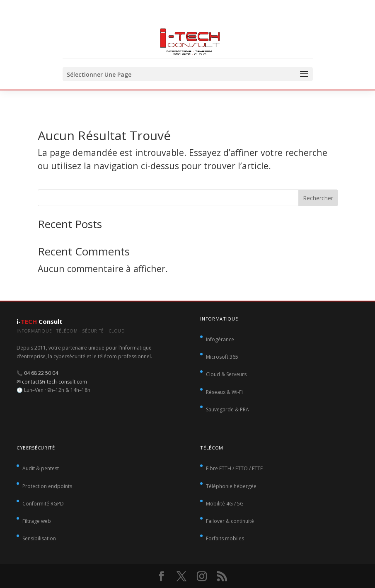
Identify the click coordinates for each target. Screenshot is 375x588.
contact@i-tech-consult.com (54, 382)
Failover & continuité (230, 521)
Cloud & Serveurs (226, 374)
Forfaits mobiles (225, 538)
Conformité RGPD (43, 504)
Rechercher (318, 198)
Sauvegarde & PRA (227, 409)
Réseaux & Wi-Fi (224, 392)
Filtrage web (37, 521)
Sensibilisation (39, 538)
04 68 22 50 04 (41, 373)
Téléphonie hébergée (231, 486)
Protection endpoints (47, 486)
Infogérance (220, 339)
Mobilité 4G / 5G (225, 504)
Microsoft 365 (222, 357)
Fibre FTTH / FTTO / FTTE (234, 468)
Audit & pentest (41, 468)
